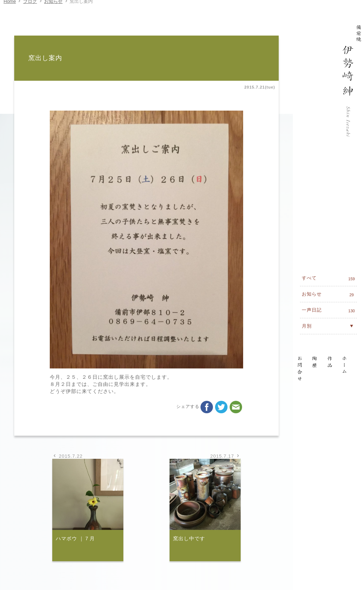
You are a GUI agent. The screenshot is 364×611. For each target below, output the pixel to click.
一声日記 (329, 215)
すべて (329, 183)
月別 (328, 230)
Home (10, 8)
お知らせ (53, 8)
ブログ (30, 8)
